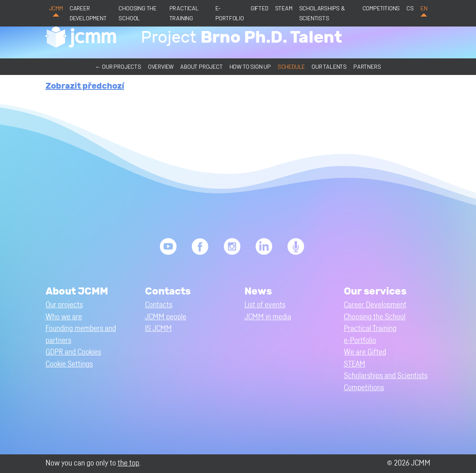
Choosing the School (138, 13)
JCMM (56, 8)
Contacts (159, 305)
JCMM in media (268, 317)
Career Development (88, 13)
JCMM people (166, 317)
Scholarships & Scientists (322, 13)
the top (128, 463)
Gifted (260, 8)
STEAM (284, 8)
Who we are (64, 317)
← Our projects (118, 66)
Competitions (381, 8)
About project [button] (201, 66)
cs (410, 8)
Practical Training (184, 13)
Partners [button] (367, 66)
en (424, 8)
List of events (265, 305)
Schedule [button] (291, 66)
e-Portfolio (230, 13)
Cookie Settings (69, 364)
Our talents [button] (329, 66)
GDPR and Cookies (73, 352)
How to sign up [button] (250, 66)
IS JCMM (158, 329)
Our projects (64, 305)
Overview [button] (161, 66)
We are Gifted (365, 352)
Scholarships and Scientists (386, 376)
